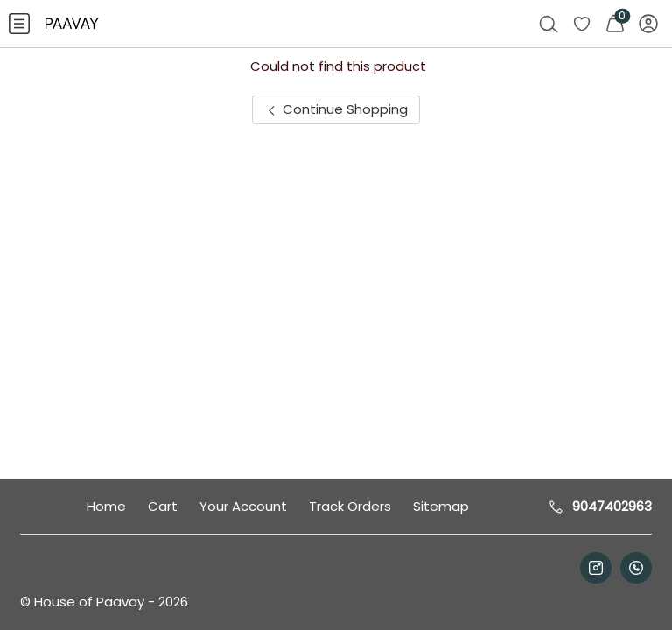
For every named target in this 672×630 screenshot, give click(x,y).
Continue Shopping (336, 109)
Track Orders (350, 506)
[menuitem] (19, 24)
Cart (163, 506)
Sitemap (441, 506)
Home (106, 506)
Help (631, 589)
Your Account (243, 506)
